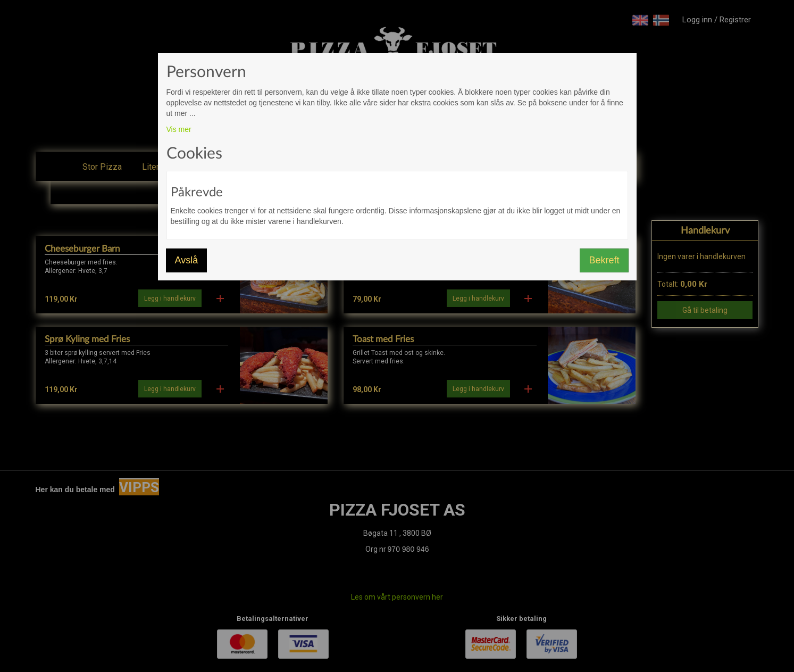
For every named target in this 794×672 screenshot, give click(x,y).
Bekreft (604, 260)
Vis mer (179, 129)
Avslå (187, 260)
